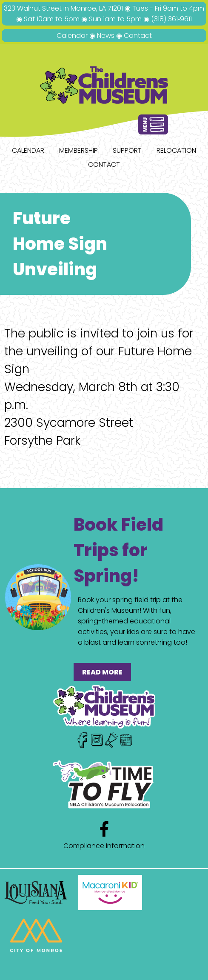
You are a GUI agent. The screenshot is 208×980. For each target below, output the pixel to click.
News (106, 36)
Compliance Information (104, 846)
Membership (78, 150)
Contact (138, 36)
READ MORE (102, 672)
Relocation (176, 150)
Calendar (72, 36)
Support (127, 150)
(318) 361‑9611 (171, 19)
